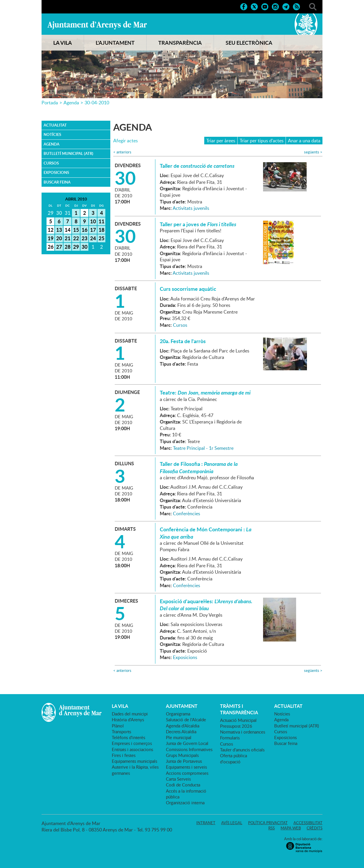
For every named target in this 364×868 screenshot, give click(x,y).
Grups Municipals (182, 755)
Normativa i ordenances (243, 732)
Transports (121, 732)
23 (85, 238)
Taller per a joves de (198, 224)
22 (76, 238)
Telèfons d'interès (128, 737)
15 (76, 230)
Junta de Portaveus (184, 761)
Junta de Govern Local (187, 743)
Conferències (187, 513)
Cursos (51, 163)
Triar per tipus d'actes (262, 141)
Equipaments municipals (134, 761)
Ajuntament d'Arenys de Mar (97, 25)
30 (85, 247)
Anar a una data (304, 141)
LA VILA (63, 43)
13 (59, 230)
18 (102, 230)
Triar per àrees (221, 141)
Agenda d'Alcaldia (183, 726)
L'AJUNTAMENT (115, 43)
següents (313, 152)
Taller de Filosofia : (199, 467)
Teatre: (205, 392)
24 (93, 238)
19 (51, 238)
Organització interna (185, 803)
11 (102, 221)
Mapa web (291, 828)
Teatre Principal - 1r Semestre (203, 448)
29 (76, 247)
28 (68, 247)
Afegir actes (126, 141)
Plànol (118, 726)
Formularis (230, 738)
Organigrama (178, 714)
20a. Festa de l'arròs (183, 341)
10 (93, 221)
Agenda (71, 103)
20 (59, 238)
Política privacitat (268, 823)
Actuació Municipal (238, 720)
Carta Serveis (178, 779)
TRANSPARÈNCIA (180, 43)
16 (85, 230)
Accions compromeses (187, 773)
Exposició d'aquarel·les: (206, 605)
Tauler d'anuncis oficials (242, 750)
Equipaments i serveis (186, 767)
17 (93, 230)
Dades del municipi (130, 714)
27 (59, 247)
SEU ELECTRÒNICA (249, 43)
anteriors (122, 152)
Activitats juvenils (191, 208)
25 (102, 238)
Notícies (52, 134)
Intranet (206, 823)
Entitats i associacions (132, 749)
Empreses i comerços (132, 743)
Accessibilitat (308, 823)
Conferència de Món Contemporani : (206, 533)
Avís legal (232, 823)
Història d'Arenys (128, 720)
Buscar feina (57, 182)
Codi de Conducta (183, 785)
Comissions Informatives (189, 749)
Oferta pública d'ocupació (233, 758)
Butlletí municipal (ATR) (68, 153)
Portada (50, 103)
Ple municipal (179, 737)
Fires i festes (124, 755)
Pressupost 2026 (236, 726)
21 (68, 238)
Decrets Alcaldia (181, 732)
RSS (272, 828)
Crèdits (315, 828)
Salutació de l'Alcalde (186, 720)
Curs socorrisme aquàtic (188, 289)
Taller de (197, 166)
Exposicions (56, 172)
